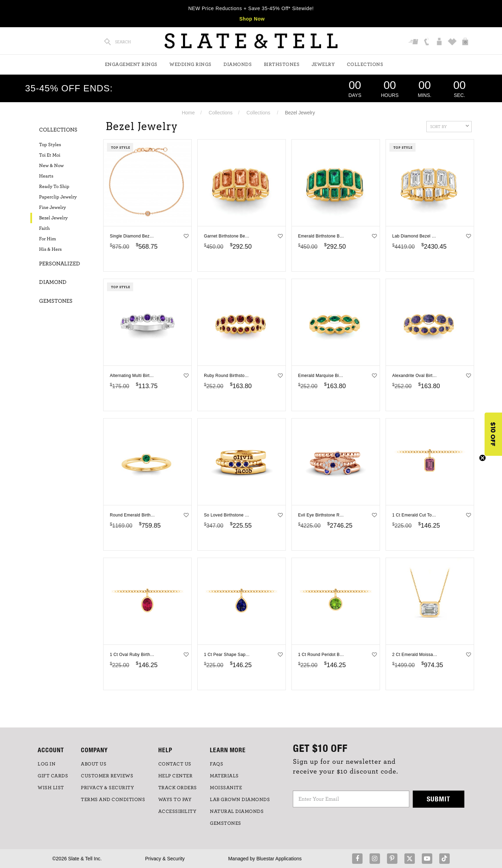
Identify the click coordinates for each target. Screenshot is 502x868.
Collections (365, 65)
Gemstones (56, 301)
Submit (439, 799)
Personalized (60, 264)
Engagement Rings (131, 65)
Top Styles (50, 145)
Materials (224, 776)
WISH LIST (51, 788)
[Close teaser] (482, 458)
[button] (493, 434)
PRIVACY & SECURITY (107, 788)
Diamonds (238, 65)
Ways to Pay (175, 800)
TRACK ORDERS (178, 788)
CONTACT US (175, 764)
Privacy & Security (165, 859)
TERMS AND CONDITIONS (113, 800)
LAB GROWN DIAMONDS (240, 800)
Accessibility (177, 812)
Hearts (46, 176)
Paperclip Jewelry (58, 197)
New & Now (51, 166)
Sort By (450, 126)
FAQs (216, 764)
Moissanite (226, 788)
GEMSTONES (226, 823)
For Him (48, 239)
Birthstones (282, 65)
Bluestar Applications (279, 859)
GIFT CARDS (53, 776)
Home (188, 113)
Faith (44, 228)
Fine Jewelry (52, 207)
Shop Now (252, 19)
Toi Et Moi (50, 155)
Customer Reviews (107, 776)
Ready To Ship (54, 187)
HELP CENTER (176, 776)
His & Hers (50, 249)
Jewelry (323, 65)
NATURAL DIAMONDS (237, 812)
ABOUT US (94, 764)
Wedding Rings (191, 65)
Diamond (53, 282)
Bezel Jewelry (53, 218)
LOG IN (47, 764)
